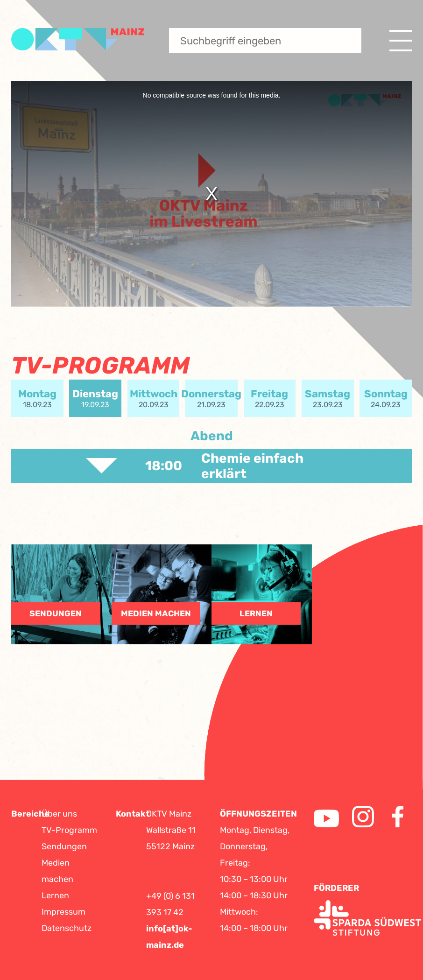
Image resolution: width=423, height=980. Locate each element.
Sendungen (64, 846)
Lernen (55, 895)
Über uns (59, 814)
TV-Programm (69, 830)
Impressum (63, 912)
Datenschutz (67, 928)
